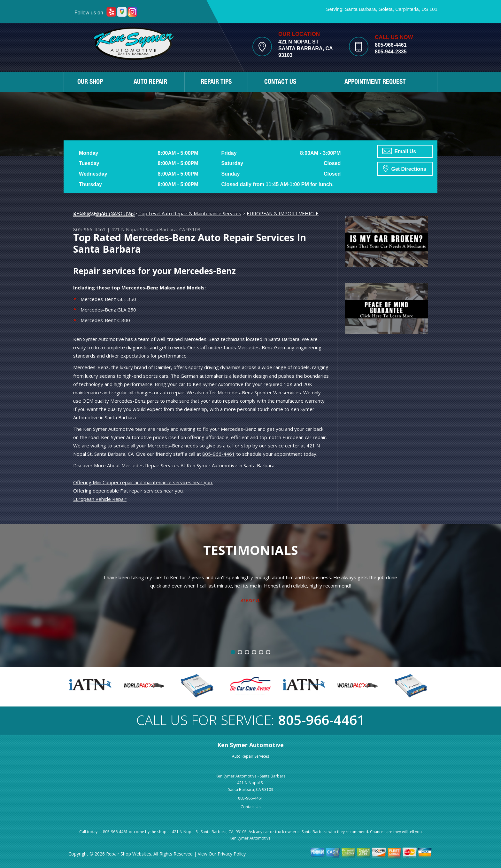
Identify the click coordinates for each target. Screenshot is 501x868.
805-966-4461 (391, 45)
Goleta (386, 9)
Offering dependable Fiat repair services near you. (128, 491)
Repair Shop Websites (129, 854)
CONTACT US (280, 83)
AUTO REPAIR (150, 83)
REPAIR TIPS (216, 83)
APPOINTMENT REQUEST (375, 83)
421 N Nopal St (128, 229)
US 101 (429, 9)
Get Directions (405, 168)
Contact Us (250, 807)
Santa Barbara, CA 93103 (173, 229)
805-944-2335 (391, 52)
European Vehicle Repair (100, 499)
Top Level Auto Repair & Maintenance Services (190, 213)
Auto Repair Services (250, 756)
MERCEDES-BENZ (115, 214)
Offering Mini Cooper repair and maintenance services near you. (143, 482)
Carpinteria (407, 9)
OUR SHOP (90, 83)
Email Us (399, 151)
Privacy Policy (232, 854)
